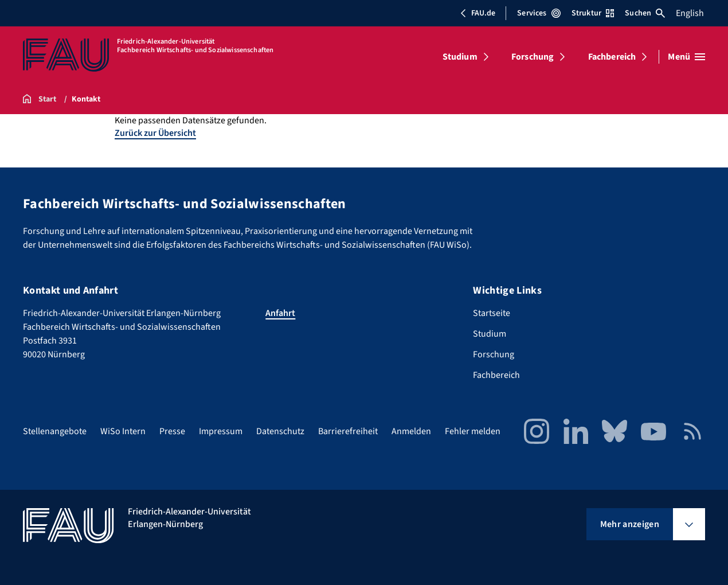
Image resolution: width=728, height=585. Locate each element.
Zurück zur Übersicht (155, 133)
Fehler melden (473, 431)
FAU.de (477, 13)
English (690, 13)
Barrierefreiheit (348, 431)
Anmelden (411, 431)
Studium (460, 57)
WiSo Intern (123, 431)
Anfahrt (280, 313)
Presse (172, 431)
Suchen (645, 13)
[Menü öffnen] (686, 57)
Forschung (533, 57)
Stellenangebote (55, 431)
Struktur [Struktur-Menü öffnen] (593, 13)
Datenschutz (280, 431)
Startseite (492, 313)
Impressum (221, 431)
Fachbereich (612, 57)
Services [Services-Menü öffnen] (539, 13)
